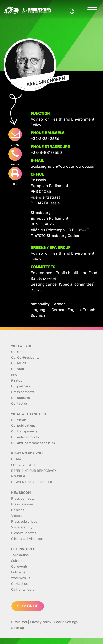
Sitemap (18, 628)
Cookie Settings (66, 622)
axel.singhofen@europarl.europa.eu (62, 166)
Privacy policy (41, 622)
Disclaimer (19, 622)
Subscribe (28, 606)
